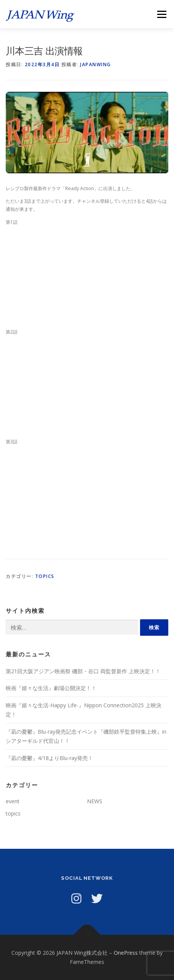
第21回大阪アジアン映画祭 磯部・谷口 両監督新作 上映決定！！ (83, 671)
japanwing (96, 64)
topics (45, 576)
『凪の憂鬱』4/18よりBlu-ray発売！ (49, 758)
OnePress (126, 953)
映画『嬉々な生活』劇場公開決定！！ (51, 688)
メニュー (162, 14)
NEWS (95, 801)
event (13, 801)
